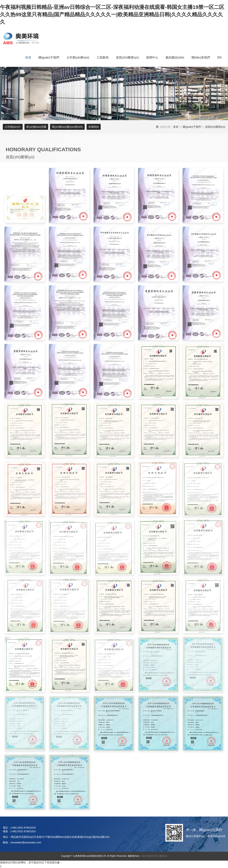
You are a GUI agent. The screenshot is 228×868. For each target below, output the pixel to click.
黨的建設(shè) (175, 57)
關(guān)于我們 (49, 57)
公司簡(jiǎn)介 (13, 127)
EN (219, 57)
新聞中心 (152, 57)
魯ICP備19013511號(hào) (154, 856)
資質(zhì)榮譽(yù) (127, 57)
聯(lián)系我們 (201, 57)
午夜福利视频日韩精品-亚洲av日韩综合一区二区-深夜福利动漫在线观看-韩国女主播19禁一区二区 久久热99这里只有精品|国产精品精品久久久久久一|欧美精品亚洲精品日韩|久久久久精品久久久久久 (112, 15)
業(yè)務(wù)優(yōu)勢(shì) (67, 127)
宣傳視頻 (94, 127)
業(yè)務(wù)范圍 (36, 127)
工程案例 (103, 57)
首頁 (28, 57)
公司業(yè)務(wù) (78, 57)
